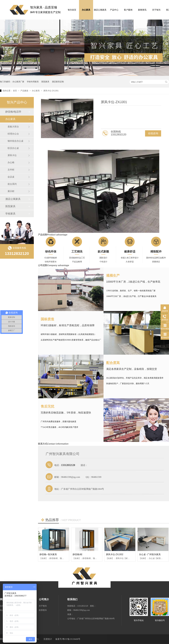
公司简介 (44, 599)
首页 (15, 91)
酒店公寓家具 (100, 10)
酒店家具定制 (58, 82)
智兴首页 (72, 10)
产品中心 (114, 10)
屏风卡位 (12, 155)
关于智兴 (156, 10)
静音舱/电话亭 (13, 112)
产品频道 (25, 91)
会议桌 (11, 177)
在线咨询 (153, 133)
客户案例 (128, 10)
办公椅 (11, 162)
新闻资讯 (142, 10)
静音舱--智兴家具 (48, 554)
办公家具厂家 (18, 82)
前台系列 (12, 184)
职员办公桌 (13, 148)
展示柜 (11, 191)
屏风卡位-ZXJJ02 (115, 554)
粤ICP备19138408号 (71, 639)
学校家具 (10, 214)
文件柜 (11, 170)
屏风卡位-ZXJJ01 (51, 91)
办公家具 (86, 10)
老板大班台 (13, 127)
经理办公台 (13, 134)
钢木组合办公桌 (15, 141)
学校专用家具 (33, 82)
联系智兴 (43, 610)
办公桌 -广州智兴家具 (150, 554)
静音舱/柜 (77, 554)
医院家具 (45, 82)
